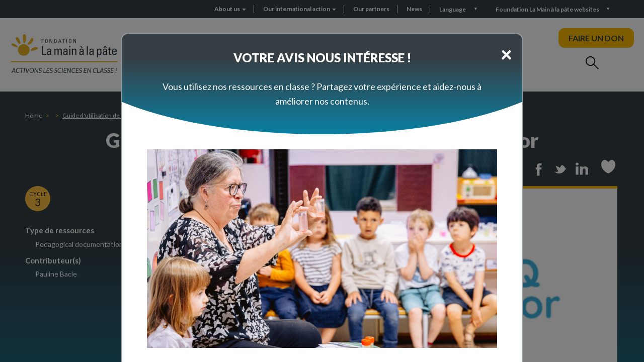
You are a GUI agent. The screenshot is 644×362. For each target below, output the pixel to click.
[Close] (506, 54)
